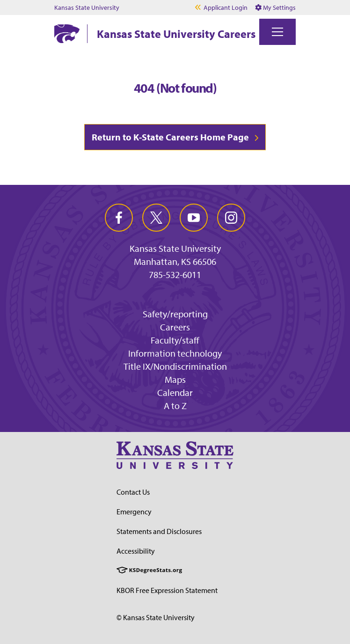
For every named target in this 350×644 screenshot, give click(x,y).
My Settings (275, 7)
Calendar (175, 392)
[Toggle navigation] (277, 32)
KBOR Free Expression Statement (167, 590)
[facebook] (119, 218)
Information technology (175, 353)
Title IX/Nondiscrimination (175, 366)
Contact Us (133, 492)
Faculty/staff (175, 340)
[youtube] (194, 218)
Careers (175, 327)
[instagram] (231, 218)
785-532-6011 (175, 275)
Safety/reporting (175, 314)
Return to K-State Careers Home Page (170, 137)
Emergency (134, 512)
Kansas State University (87, 7)
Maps (175, 379)
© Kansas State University (156, 617)
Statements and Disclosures (159, 531)
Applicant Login (226, 7)
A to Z (175, 406)
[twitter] (156, 218)
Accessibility (136, 551)
